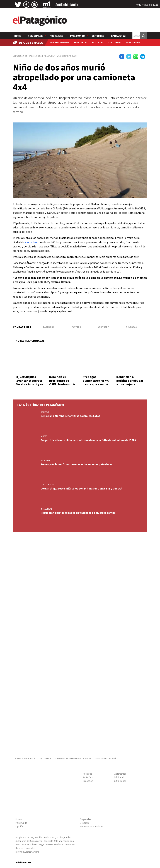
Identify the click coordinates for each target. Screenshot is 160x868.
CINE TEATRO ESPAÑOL (107, 758)
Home (18, 36)
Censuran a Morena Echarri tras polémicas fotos (70, 416)
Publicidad (119, 777)
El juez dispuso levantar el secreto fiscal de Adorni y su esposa (29, 382)
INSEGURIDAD (59, 42)
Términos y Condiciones (92, 826)
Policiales (56, 36)
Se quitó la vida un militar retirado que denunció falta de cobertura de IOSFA (88, 440)
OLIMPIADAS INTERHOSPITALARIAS (73, 758)
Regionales (35, 36)
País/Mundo (77, 36)
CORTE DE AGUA (48, 485)
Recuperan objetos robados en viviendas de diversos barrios (78, 513)
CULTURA (114, 42)
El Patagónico (20, 56)
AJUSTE (97, 42)
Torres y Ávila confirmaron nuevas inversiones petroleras (76, 464)
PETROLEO (45, 460)
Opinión (20, 826)
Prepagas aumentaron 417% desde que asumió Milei (96, 382)
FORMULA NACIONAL (25, 758)
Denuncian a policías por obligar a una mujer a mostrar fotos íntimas (130, 384)
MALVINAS (133, 42)
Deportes (98, 36)
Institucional (120, 781)
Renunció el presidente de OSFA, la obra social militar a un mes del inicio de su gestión (63, 384)
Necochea (31, 242)
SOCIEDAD (45, 412)
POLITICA (80, 42)
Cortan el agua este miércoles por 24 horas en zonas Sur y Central (81, 489)
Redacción (88, 781)
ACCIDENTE (46, 758)
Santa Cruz (118, 36)
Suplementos (120, 774)
